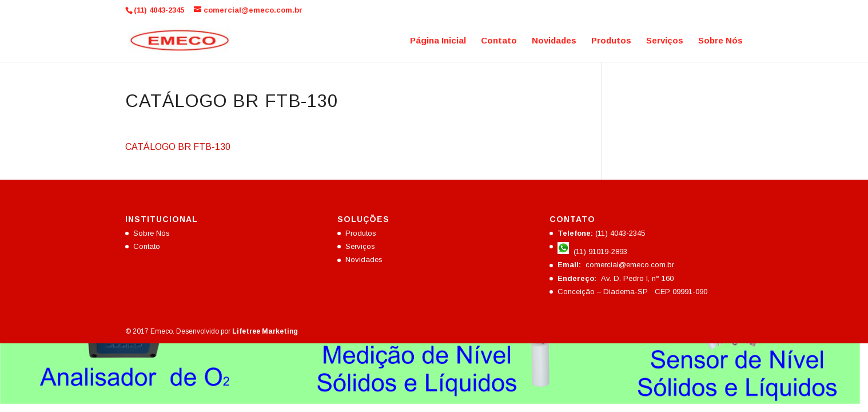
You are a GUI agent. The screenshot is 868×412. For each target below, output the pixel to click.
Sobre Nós (720, 41)
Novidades (554, 41)
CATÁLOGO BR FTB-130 (178, 147)
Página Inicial (438, 41)
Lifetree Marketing (265, 331)
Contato (499, 41)
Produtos (611, 41)
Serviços (665, 41)
